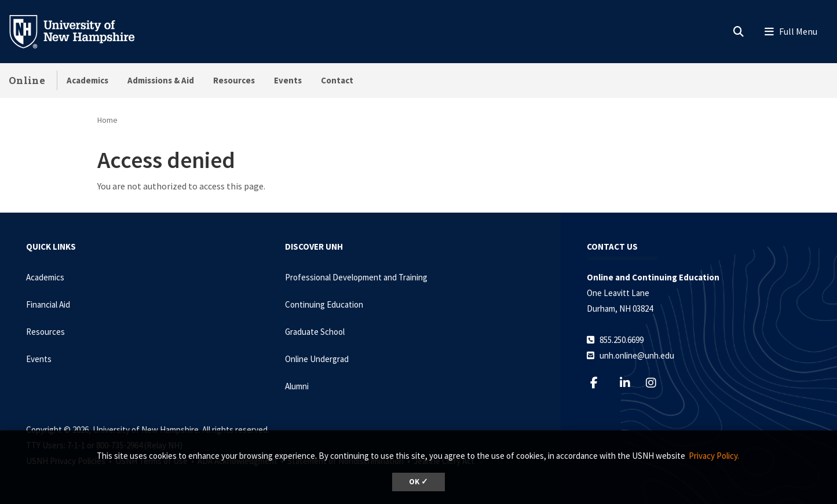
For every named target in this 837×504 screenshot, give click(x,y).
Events (288, 80)
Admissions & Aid (161, 80)
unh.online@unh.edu (637, 355)
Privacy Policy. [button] (714, 456)
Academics (87, 80)
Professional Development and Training (356, 277)
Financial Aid (48, 304)
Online (27, 80)
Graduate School (315, 332)
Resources (234, 80)
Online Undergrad (317, 359)
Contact (337, 80)
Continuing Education (324, 304)
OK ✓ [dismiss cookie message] (418, 482)
